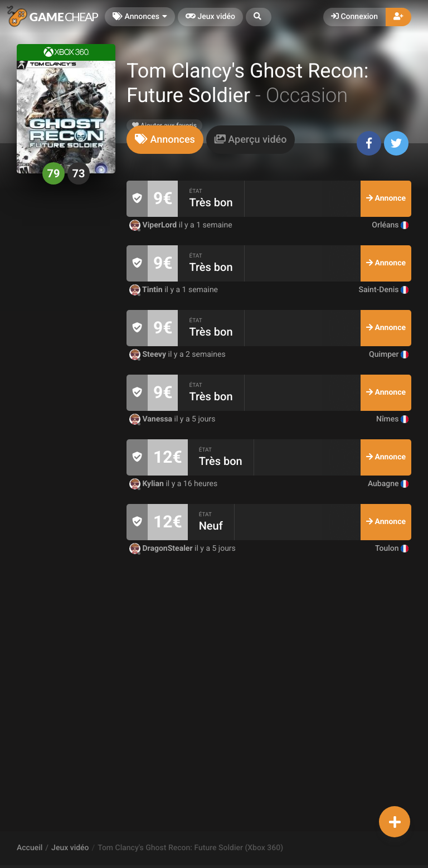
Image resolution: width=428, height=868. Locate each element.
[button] (259, 17)
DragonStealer (162, 549)
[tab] (165, 140)
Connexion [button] (354, 17)
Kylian (147, 484)
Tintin (147, 290)
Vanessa (152, 419)
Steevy (149, 355)
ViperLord (154, 225)
